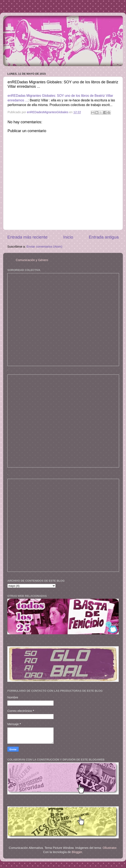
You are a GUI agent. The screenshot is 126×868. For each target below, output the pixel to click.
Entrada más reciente (28, 237)
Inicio (68, 237)
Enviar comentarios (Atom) (44, 247)
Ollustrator (110, 848)
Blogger (77, 852)
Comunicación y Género (32, 260)
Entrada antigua (104, 237)
